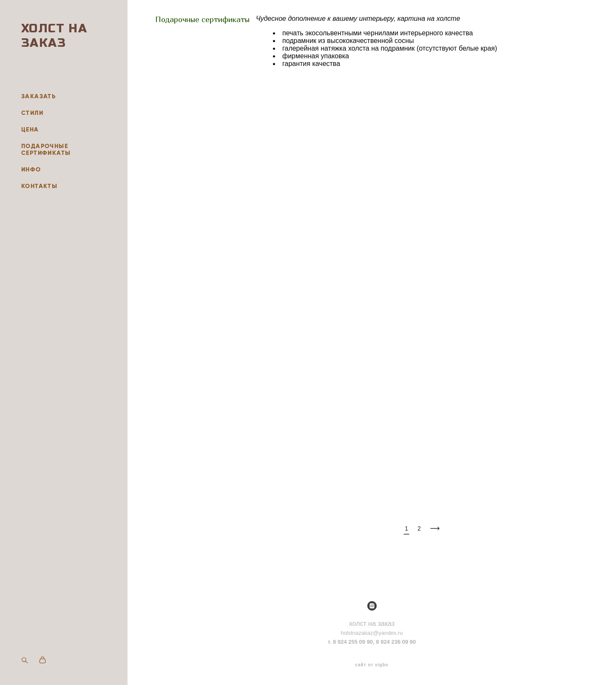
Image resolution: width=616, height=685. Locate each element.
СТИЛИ (32, 113)
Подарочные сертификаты (202, 19)
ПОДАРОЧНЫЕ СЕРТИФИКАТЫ (46, 149)
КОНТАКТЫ (39, 186)
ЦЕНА (30, 129)
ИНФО (31, 169)
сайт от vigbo (372, 665)
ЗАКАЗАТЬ (38, 96)
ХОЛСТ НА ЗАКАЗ (54, 36)
